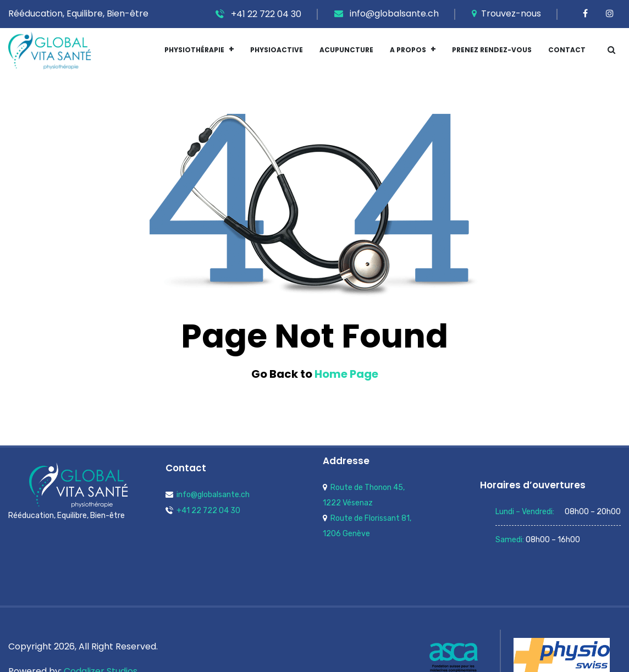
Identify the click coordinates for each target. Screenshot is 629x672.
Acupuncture (346, 50)
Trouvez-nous (506, 13)
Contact (567, 50)
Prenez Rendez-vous (492, 50)
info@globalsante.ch (387, 13)
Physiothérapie (194, 50)
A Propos (408, 50)
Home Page (346, 374)
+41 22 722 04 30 (258, 14)
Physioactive (277, 50)
